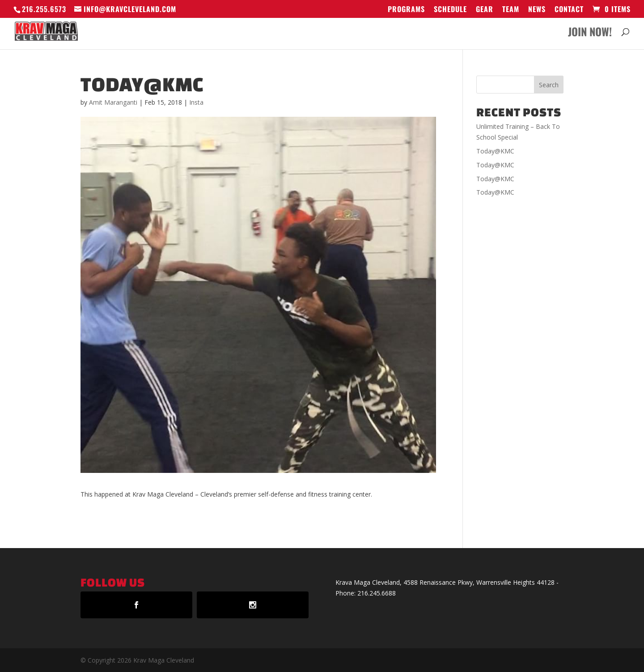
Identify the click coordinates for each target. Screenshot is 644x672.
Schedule (450, 10)
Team (511, 10)
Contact (569, 10)
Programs (406, 10)
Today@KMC (495, 151)
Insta (196, 102)
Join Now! (590, 34)
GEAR (485, 10)
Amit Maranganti (113, 102)
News (537, 10)
